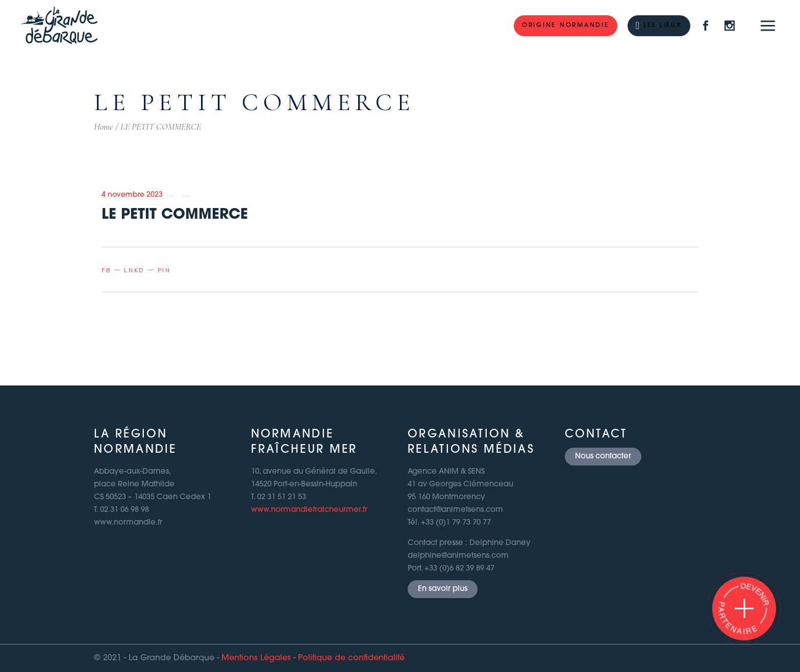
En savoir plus (443, 589)
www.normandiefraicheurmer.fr (309, 510)
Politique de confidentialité (351, 658)
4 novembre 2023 (132, 195)
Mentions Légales (256, 658)
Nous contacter (603, 457)
